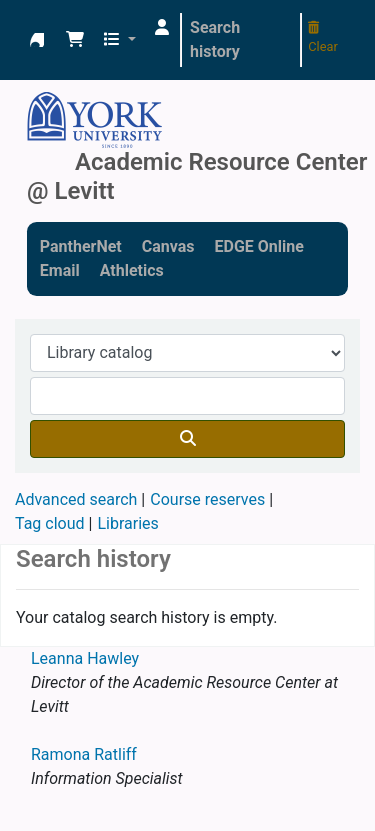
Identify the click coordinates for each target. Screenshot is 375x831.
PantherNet (81, 246)
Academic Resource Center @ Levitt (37, 40)
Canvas (168, 246)
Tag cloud (50, 523)
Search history (215, 39)
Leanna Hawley (85, 658)
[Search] (187, 439)
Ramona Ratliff (84, 754)
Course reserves (207, 499)
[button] (75, 40)
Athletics (132, 270)
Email (60, 270)
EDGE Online (258, 246)
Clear (323, 38)
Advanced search (76, 499)
